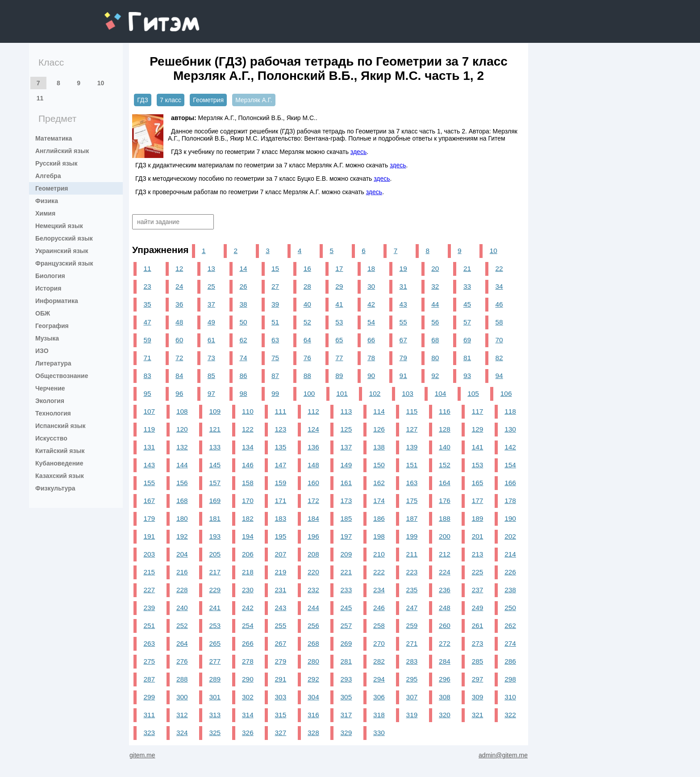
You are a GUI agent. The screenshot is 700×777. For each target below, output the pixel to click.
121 (215, 429)
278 (248, 661)
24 (179, 286)
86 (243, 376)
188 (445, 518)
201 (478, 536)
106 (506, 393)
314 (248, 715)
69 (467, 340)
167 (149, 501)
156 (182, 483)
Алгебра (48, 176)
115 (412, 411)
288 (182, 679)
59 (147, 340)
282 (379, 661)
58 (499, 322)
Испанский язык (60, 426)
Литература (53, 363)
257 (346, 625)
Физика (47, 201)
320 (445, 715)
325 (215, 733)
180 (182, 518)
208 (313, 554)
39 (275, 304)
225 (478, 572)
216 (182, 572)
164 (445, 483)
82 (499, 358)
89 (339, 376)
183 (281, 518)
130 (510, 429)
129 (478, 429)
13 (211, 268)
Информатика (57, 301)
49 (211, 322)
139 (412, 447)
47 (147, 322)
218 (248, 572)
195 (281, 536)
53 (339, 322)
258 (379, 625)
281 (346, 661)
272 (445, 643)
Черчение (50, 388)
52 (307, 322)
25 (211, 286)
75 (275, 358)
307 (412, 697)
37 (211, 304)
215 (149, 572)
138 (379, 447)
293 (346, 679)
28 (307, 286)
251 (149, 625)
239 (149, 608)
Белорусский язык (64, 238)
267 (281, 643)
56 (435, 322)
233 (346, 590)
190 (510, 518)
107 (149, 411)
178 (510, 501)
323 (149, 733)
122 (248, 429)
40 (307, 304)
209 (346, 554)
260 (445, 625)
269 (346, 643)
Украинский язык (62, 251)
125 (346, 429)
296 (445, 679)
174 (379, 501)
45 (467, 304)
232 (313, 590)
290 (248, 679)
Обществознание (62, 376)
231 (281, 590)
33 (467, 286)
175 (412, 501)
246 (379, 608)
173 (346, 501)
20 (435, 268)
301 (215, 697)
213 (478, 554)
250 (510, 608)
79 (403, 358)
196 (313, 536)
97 (211, 393)
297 (478, 679)
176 (445, 501)
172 (313, 501)
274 (510, 643)
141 (478, 447)
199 (412, 536)
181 (215, 518)
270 (379, 643)
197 (346, 536)
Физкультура (55, 488)
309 (478, 697)
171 (281, 501)
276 (182, 661)
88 (307, 376)
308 (445, 697)
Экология (50, 401)
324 (182, 733)
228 (182, 590)
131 (149, 447)
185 (346, 518)
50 (243, 322)
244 (313, 608)
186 (379, 518)
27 (275, 286)
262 (510, 625)
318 (379, 715)
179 (149, 518)
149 (346, 465)
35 (147, 304)
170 (248, 501)
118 (510, 411)
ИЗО (42, 351)
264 (182, 643)
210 (379, 554)
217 (215, 572)
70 (499, 340)
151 (412, 465)
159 (281, 483)
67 (403, 340)
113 (346, 411)
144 (182, 465)
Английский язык (62, 151)
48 (179, 322)
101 (342, 393)
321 (478, 715)
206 (248, 554)
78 (371, 358)
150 (379, 465)
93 (467, 376)
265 (215, 643)
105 (473, 393)
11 (40, 98)
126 (379, 429)
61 (211, 340)
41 (339, 304)
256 (313, 625)
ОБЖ (43, 313)
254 (248, 625)
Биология (50, 276)
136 (313, 447)
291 (281, 679)
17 (339, 268)
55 (403, 322)
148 (313, 465)
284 (445, 661)
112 (313, 411)
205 (215, 554)
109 (215, 411)
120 (182, 429)
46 (499, 304)
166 (510, 483)
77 (339, 358)
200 (445, 536)
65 (339, 340)
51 (275, 322)
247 (412, 608)
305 (346, 697)
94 (499, 376)
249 (478, 608)
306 (379, 697)
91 (403, 376)
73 (211, 358)
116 (445, 411)
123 (281, 429)
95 (147, 393)
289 (215, 679)
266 (248, 643)
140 (445, 447)
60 (179, 340)
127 (412, 429)
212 (445, 554)
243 (281, 608)
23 (147, 286)
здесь (358, 152)
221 (346, 572)
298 (510, 679)
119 (149, 429)
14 (243, 268)
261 (478, 625)
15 (275, 268)
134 (248, 447)
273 (478, 643)
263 (149, 643)
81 (467, 358)
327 (281, 733)
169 (215, 501)
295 (412, 679)
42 (371, 304)
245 (346, 608)
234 (379, 590)
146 (248, 465)
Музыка (47, 338)
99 (275, 393)
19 (403, 268)
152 (445, 465)
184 (313, 518)
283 (412, 661)
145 (215, 465)
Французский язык (64, 263)
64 (307, 340)
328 (313, 733)
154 (510, 465)
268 (313, 643)
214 (510, 554)
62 (243, 340)
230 (248, 590)
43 (403, 304)
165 (478, 483)
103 (408, 393)
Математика (54, 138)
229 (215, 590)
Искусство (51, 438)
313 (215, 715)
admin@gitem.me (503, 755)
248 (445, 608)
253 (215, 625)
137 (346, 447)
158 (248, 483)
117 (478, 411)
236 (445, 590)
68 (435, 340)
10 (101, 83)
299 (149, 697)
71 (147, 358)
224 (445, 572)
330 (379, 733)
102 (375, 393)
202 (510, 536)
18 (371, 268)
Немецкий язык (59, 226)
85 (211, 376)
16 (307, 268)
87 (275, 376)
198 (379, 536)
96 (179, 393)
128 (445, 429)
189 (478, 518)
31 (403, 286)
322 (510, 715)
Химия (45, 213)
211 (412, 554)
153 (478, 465)
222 (379, 572)
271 (412, 643)
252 (182, 625)
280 (313, 661)
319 (412, 715)
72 (179, 358)
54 (371, 322)
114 (379, 411)
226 (510, 572)
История (48, 288)
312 (182, 715)
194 (248, 536)
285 (478, 661)
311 (149, 715)
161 (346, 483)
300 (182, 697)
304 (313, 697)
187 (412, 518)
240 (182, 608)
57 (467, 322)
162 (379, 483)
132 (182, 447)
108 (182, 411)
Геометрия (52, 188)
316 (313, 715)
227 (149, 590)
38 (243, 304)
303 (281, 697)
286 (510, 661)
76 (307, 358)
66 (371, 340)
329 (346, 733)
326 (248, 733)
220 (313, 572)
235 (412, 590)
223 (412, 572)
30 (371, 286)
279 (281, 661)
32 (435, 286)
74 (243, 358)
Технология (53, 413)
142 (510, 447)
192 (182, 536)
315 (281, 715)
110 (248, 411)
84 (179, 376)
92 (435, 376)
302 (248, 697)
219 (281, 572)
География (52, 326)
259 (412, 625)
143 (149, 465)
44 (435, 304)
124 (313, 429)
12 (179, 268)
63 (275, 340)
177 (478, 501)
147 (281, 465)
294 (379, 679)
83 (147, 376)
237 (478, 590)
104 (441, 393)
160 (313, 483)
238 (510, 590)
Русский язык (56, 163)
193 (215, 536)
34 (499, 286)
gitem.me (128, 16)
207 (281, 554)
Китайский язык (60, 451)
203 (149, 554)
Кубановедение (59, 463)
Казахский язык (60, 476)
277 (215, 661)
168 (182, 501)
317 (346, 715)
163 (412, 483)
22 (499, 268)
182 (248, 518)
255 (281, 625)
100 (309, 393)
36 (179, 304)
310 (510, 697)
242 (248, 608)
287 (149, 679)
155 (149, 483)
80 (435, 358)
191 (149, 536)
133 (215, 447)
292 (313, 679)
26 (243, 286)
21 (467, 268)
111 (281, 411)
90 (371, 376)
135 (281, 447)
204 (182, 554)
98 (243, 393)
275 (149, 661)
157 (215, 483)
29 (339, 286)
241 (215, 608)
